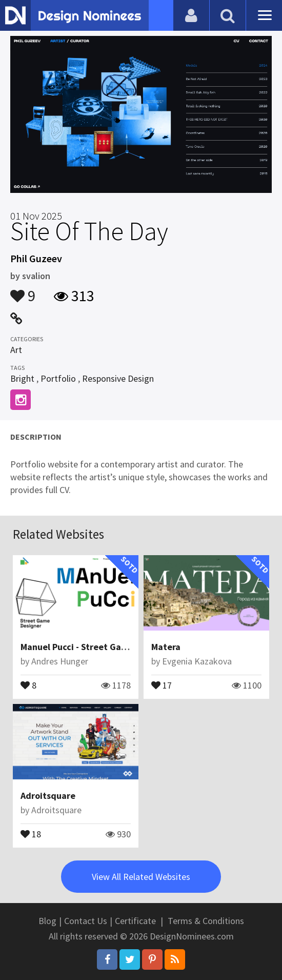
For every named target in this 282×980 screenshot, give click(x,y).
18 (31, 833)
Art (16, 350)
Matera (166, 647)
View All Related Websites (141, 877)
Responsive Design (118, 378)
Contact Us (86, 921)
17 (162, 684)
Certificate (135, 921)
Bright (22, 378)
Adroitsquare (48, 796)
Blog (47, 921)
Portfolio (58, 378)
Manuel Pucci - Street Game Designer (96, 647)
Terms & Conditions (206, 921)
